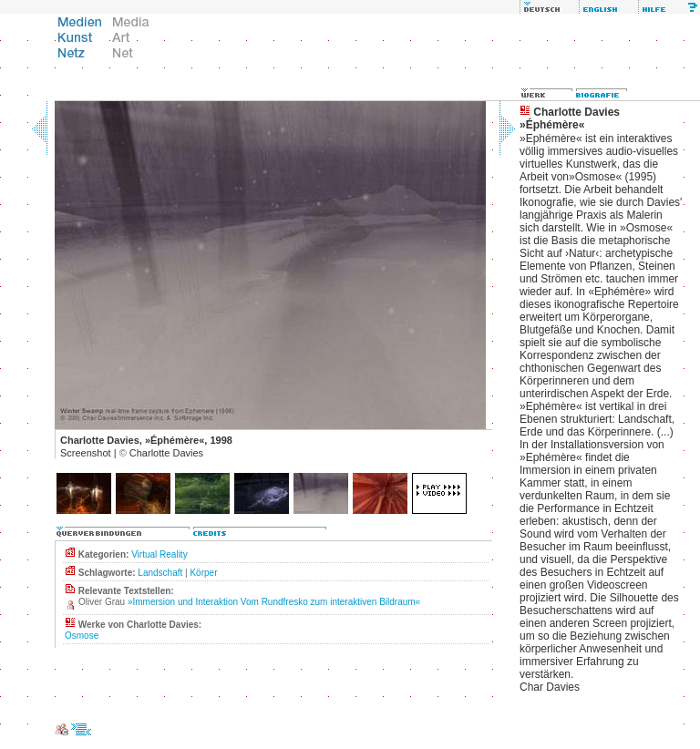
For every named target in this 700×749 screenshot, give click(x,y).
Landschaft (160, 573)
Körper (203, 573)
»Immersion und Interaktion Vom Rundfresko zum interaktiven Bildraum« (274, 602)
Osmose (82, 636)
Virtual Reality (160, 554)
